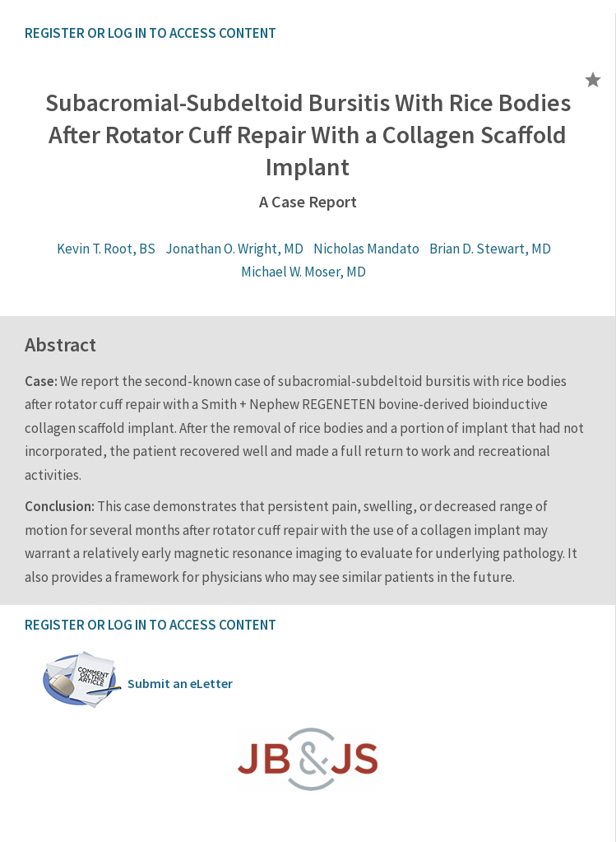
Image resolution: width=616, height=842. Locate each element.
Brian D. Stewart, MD (490, 249)
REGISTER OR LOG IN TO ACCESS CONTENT (151, 33)
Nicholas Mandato (366, 249)
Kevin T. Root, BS (106, 249)
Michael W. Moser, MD (303, 272)
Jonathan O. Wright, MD (234, 249)
